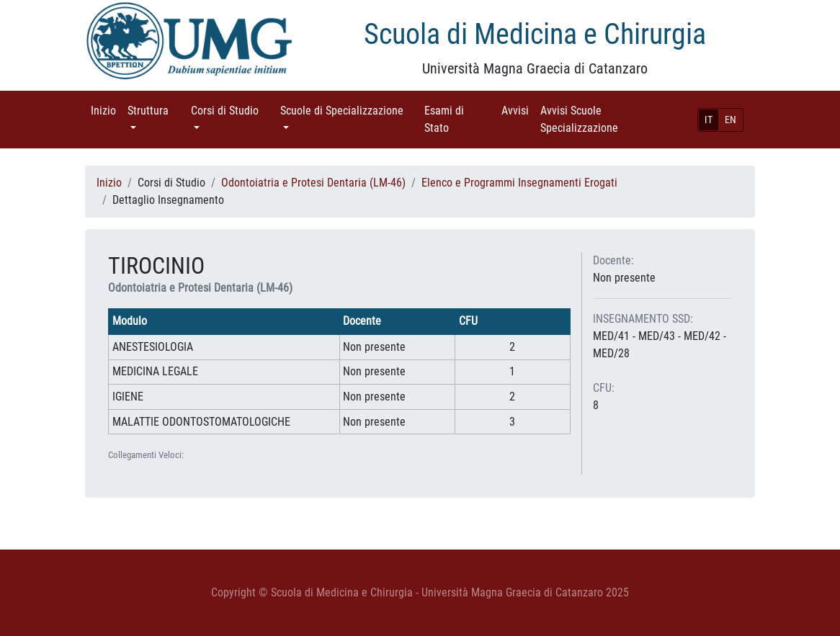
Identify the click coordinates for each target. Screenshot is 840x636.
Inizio (106, 110)
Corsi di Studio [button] (233, 110)
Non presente (624, 278)
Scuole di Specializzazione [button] (349, 110)
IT (709, 120)
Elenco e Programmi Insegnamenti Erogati (519, 183)
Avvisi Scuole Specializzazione (599, 119)
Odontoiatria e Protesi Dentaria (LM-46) (313, 183)
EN (730, 120)
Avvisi (518, 110)
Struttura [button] (156, 110)
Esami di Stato (457, 119)
